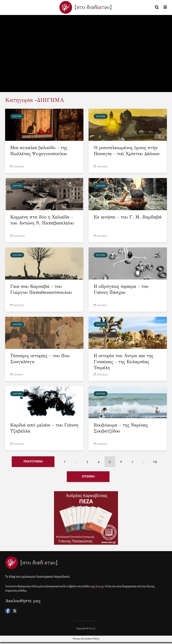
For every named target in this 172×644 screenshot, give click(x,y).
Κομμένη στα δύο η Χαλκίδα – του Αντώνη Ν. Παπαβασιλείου (44, 220)
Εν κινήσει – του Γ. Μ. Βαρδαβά (118, 220)
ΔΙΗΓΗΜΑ (17, 116)
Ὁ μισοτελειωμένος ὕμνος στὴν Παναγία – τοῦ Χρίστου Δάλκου (128, 154)
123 (155, 462)
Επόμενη (88, 477)
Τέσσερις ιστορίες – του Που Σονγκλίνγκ (42, 359)
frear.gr (92, 630)
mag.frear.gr (97, 588)
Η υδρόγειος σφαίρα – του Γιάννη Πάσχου (123, 290)
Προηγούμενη (33, 462)
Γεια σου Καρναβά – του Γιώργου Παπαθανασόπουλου (42, 290)
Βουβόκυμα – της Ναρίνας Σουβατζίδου (122, 428)
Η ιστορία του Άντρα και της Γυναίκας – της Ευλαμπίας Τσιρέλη (125, 362)
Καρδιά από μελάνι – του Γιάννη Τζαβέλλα (38, 428)
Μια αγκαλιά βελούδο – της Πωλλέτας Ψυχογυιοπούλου (41, 151)
